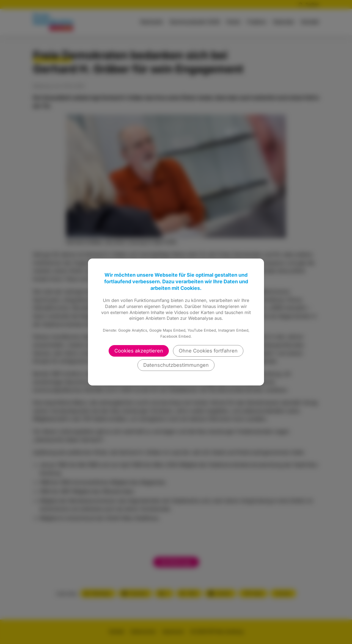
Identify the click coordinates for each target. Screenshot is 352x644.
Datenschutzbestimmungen (176, 365)
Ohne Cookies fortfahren (208, 351)
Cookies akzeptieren (139, 351)
